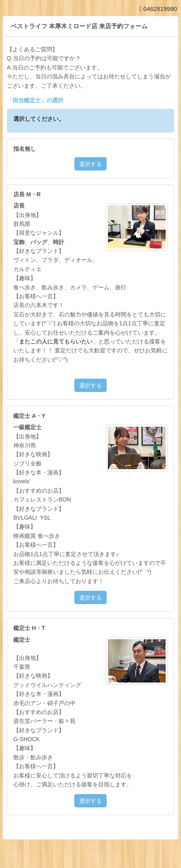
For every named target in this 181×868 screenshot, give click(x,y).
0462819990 (158, 9)
